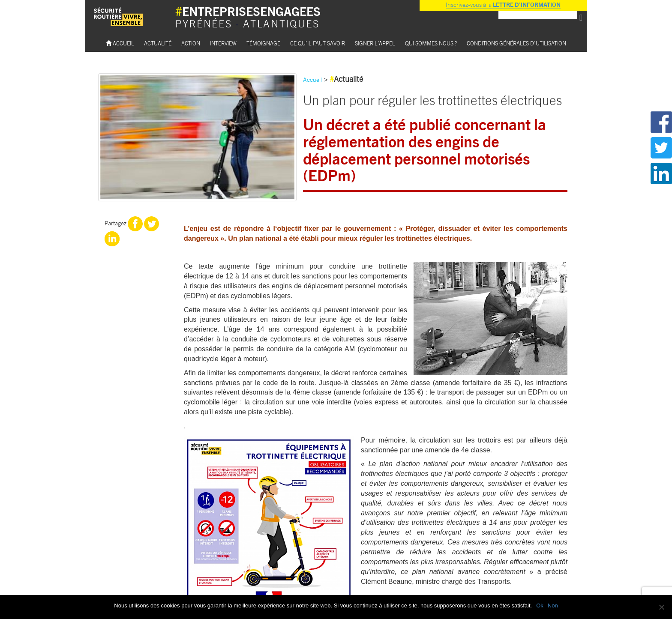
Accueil (120, 43)
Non (553, 606)
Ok (540, 606)
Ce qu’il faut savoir (318, 43)
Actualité (158, 43)
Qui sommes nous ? (431, 43)
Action (191, 43)
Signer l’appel (375, 43)
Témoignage (263, 43)
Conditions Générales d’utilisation (516, 43)
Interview (223, 43)
